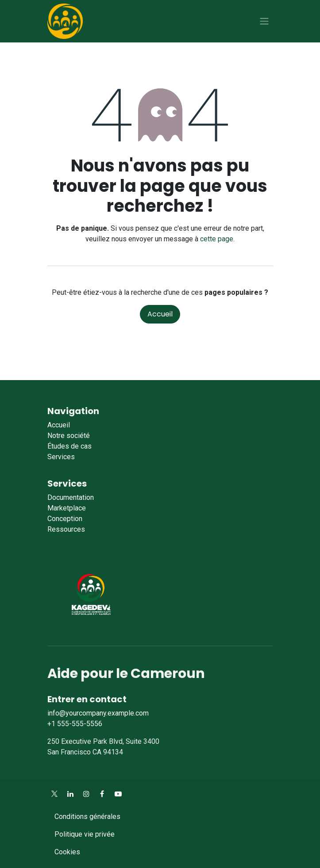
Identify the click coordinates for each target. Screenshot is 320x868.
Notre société (69, 436)
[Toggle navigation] (264, 21)
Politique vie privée (85, 834)
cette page (217, 239)
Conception (65, 519)
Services (61, 457)
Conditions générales (87, 817)
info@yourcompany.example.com (98, 713)
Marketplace (67, 508)
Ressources (66, 529)
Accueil (160, 314)
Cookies (67, 852)
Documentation (71, 497)
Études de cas (69, 446)
